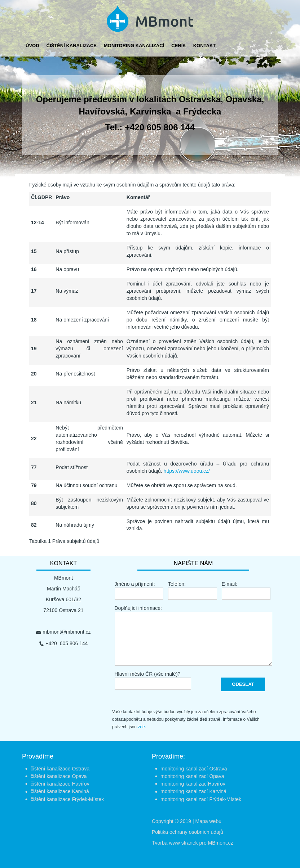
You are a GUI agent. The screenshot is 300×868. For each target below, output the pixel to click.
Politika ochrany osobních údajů (187, 832)
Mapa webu (208, 821)
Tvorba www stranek (175, 843)
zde (141, 727)
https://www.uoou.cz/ (187, 471)
